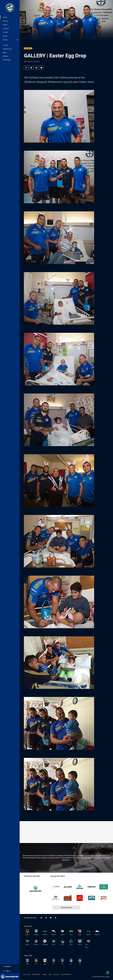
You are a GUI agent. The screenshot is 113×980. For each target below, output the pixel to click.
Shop (5, 52)
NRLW (5, 36)
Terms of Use (27, 974)
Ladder (6, 29)
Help (50, 974)
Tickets (6, 45)
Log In (7, 971)
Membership (7, 49)
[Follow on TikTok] (41, 918)
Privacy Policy (36, 974)
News (5, 17)
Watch (6, 21)
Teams (6, 32)
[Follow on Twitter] (51, 918)
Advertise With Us (66, 974)
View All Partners (66, 908)
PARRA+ (6, 56)
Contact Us (56, 974)
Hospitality (7, 60)
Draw (5, 25)
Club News (28, 48)
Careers (45, 974)
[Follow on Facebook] (46, 918)
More (10, 40)
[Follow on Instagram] (55, 918)
